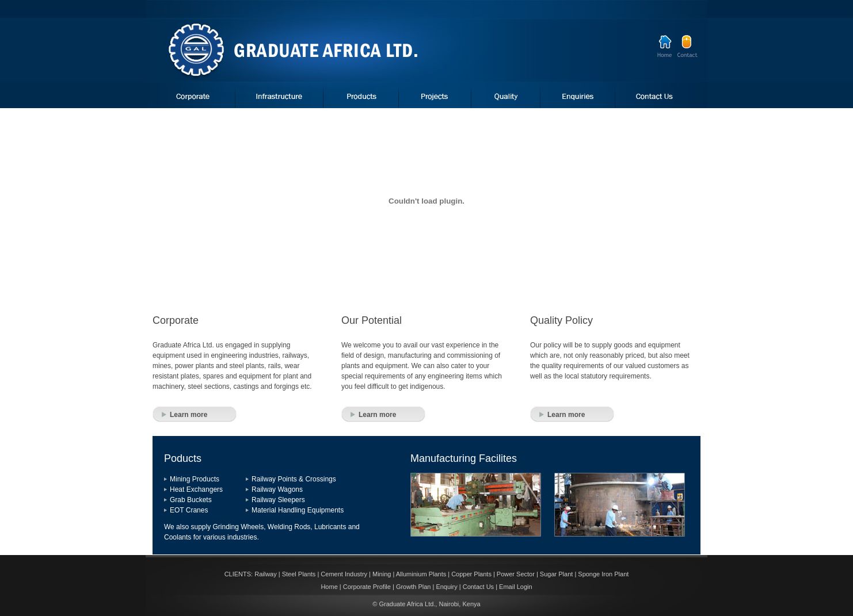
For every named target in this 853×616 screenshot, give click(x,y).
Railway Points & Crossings (294, 479)
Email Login (515, 587)
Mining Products (195, 479)
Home (329, 587)
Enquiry (446, 587)
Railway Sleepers (278, 500)
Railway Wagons (277, 489)
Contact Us (478, 587)
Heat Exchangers (196, 489)
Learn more (189, 415)
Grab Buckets (191, 500)
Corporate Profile (367, 587)
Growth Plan (414, 587)
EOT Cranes (189, 510)
